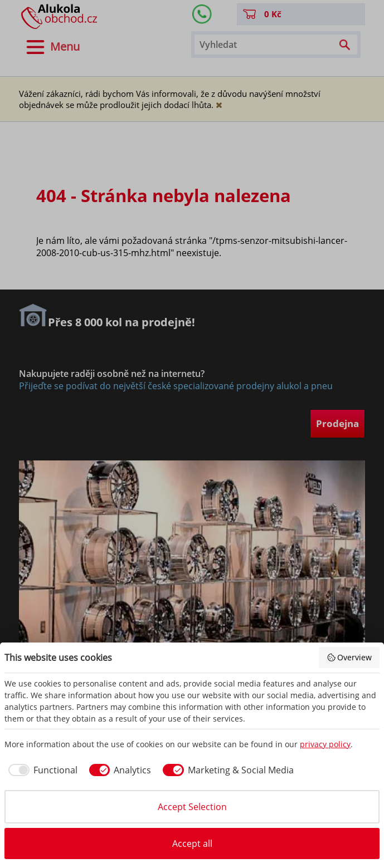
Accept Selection (192, 807)
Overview (349, 657)
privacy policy (325, 744)
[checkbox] (41, 770)
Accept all (192, 844)
